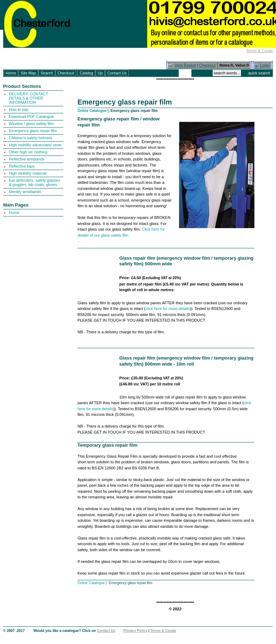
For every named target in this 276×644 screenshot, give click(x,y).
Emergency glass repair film (33, 131)
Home (11, 73)
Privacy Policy (136, 631)
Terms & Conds (260, 51)
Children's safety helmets (31, 138)
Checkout (207, 65)
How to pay (19, 109)
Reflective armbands (27, 159)
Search (47, 73)
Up (100, 73)
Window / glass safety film (31, 124)
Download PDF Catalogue (31, 117)
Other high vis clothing (28, 152)
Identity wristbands (25, 192)
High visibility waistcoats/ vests (35, 145)
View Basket (185, 65)
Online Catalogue (92, 111)
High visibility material (28, 173)
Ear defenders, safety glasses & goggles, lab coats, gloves (34, 182)
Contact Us (117, 73)
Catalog (86, 73)
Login (265, 65)
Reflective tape (22, 166)
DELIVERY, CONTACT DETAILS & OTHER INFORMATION (28, 98)
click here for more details (168, 309)
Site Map (28, 73)
